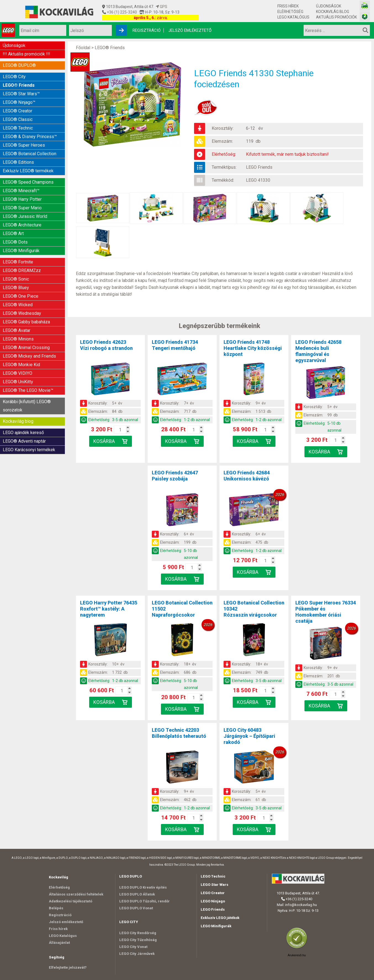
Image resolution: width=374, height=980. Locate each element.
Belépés (56, 908)
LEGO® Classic (18, 119)
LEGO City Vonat (133, 947)
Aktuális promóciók (336, 17)
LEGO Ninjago (213, 901)
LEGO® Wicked (18, 305)
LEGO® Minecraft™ (21, 191)
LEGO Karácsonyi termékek (29, 450)
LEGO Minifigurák (216, 926)
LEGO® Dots (15, 242)
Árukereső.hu (297, 955)
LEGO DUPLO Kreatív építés (143, 887)
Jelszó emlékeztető (190, 30)
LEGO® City (14, 77)
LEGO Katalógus (293, 17)
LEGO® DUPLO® (19, 65)
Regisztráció (147, 30)
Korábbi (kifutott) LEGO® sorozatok (27, 406)
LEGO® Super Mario (22, 208)
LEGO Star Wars (214, 885)
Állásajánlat (59, 943)
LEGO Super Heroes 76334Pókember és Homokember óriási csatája (326, 612)
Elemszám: (222, 141)
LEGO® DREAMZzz (22, 270)
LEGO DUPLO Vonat (136, 908)
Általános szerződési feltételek (76, 894)
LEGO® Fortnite (18, 262)
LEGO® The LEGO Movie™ (28, 390)
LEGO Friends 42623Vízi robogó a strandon (106, 345)
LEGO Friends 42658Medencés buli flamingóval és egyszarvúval (318, 351)
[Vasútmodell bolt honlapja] (365, 6)
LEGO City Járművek (137, 954)
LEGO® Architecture (22, 225)
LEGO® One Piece (21, 296)
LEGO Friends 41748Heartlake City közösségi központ (253, 348)
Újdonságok (329, 6)
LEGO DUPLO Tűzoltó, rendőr (144, 901)
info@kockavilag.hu (301, 905)
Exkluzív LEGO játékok (220, 918)
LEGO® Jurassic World (25, 216)
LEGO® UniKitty (18, 382)
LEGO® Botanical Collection (30, 154)
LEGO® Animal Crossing (26, 348)
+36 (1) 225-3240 (121, 12)
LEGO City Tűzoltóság (138, 940)
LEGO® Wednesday (22, 313)
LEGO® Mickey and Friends (29, 356)
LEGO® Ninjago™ (19, 102)
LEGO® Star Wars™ (21, 94)
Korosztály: (223, 128)
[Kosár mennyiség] (120, 430)
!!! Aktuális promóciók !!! (26, 54)
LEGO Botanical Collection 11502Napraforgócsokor (182, 609)
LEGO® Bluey (16, 288)
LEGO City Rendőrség (138, 933)
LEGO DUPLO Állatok (137, 894)
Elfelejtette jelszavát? (68, 967)
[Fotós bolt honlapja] (365, 16)
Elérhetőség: (224, 154)
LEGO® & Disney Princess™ (30, 137)
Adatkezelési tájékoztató (71, 901)
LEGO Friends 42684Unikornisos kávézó (247, 476)
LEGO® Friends (19, 85)
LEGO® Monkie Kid (21, 365)
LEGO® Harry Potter (22, 199)
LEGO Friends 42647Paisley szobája (175, 476)
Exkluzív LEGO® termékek (28, 171)
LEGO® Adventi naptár (24, 441)
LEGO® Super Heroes (24, 145)
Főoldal (83, 48)
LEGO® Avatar (17, 330)
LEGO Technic (213, 876)
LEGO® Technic (18, 128)
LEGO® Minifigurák (21, 251)
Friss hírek (288, 6)
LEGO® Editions (18, 162)
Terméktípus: (224, 167)
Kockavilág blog (333, 12)
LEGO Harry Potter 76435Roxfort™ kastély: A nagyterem (109, 609)
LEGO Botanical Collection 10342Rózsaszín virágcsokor (254, 609)
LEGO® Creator (18, 111)
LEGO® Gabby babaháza (26, 322)
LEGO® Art (13, 233)
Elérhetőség (290, 12)
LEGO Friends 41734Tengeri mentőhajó (175, 345)
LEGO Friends (259, 167)
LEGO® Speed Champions (28, 182)
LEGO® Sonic (16, 279)
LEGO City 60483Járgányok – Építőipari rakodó (249, 736)
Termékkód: (223, 180)
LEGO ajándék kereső (23, 433)
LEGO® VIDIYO (18, 373)
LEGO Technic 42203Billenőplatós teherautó (179, 733)
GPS (161, 7)
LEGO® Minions (18, 339)
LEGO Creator (213, 893)
